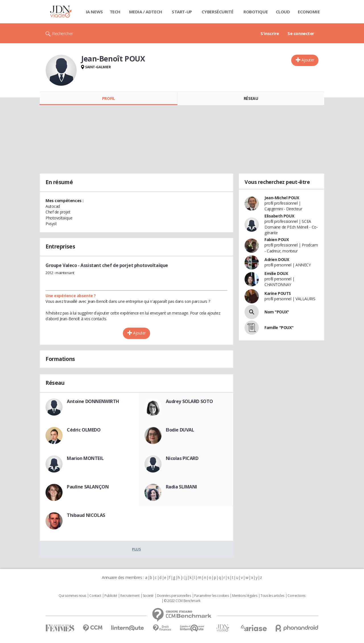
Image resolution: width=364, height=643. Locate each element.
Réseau (251, 98)
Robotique (256, 12)
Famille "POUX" (279, 327)
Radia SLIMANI (182, 487)
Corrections (296, 596)
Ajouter (308, 60)
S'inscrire (270, 33)
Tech (115, 12)
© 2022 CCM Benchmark (182, 601)
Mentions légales (245, 596)
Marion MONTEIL (85, 458)
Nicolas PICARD (182, 458)
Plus (136, 549)
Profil (108, 98)
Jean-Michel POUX (282, 198)
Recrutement (130, 596)
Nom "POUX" (277, 312)
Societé (148, 596)
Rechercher (63, 33)
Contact (95, 596)
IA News (94, 12)
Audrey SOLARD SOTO (189, 401)
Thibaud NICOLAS (86, 515)
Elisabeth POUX (279, 216)
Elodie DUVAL (180, 430)
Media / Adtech (146, 12)
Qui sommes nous (72, 596)
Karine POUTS (278, 293)
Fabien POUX (277, 240)
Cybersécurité (218, 12)
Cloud (283, 12)
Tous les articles (272, 596)
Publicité (111, 596)
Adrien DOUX (277, 259)
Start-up (182, 12)
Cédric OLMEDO (84, 430)
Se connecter (301, 33)
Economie (309, 12)
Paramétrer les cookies (212, 596)
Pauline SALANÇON (88, 487)
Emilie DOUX (276, 273)
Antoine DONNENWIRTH (93, 401)
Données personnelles (174, 596)
